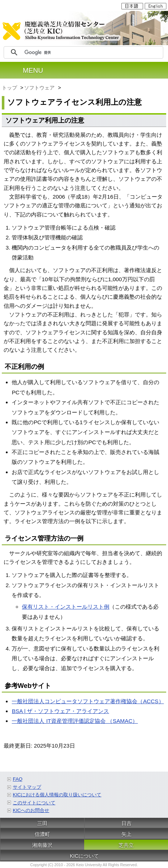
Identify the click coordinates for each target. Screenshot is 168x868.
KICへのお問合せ (31, 810)
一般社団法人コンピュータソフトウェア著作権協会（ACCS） (88, 701)
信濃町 (42, 834)
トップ (10, 88)
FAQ (18, 779)
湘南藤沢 (42, 845)
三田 (42, 823)
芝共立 (126, 845)
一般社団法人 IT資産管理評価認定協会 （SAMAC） (75, 721)
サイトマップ (27, 787)
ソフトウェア (40, 88)
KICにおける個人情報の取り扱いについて (57, 795)
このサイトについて (34, 803)
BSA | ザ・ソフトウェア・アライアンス (60, 711)
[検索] (93, 52)
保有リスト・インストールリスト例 (66, 607)
